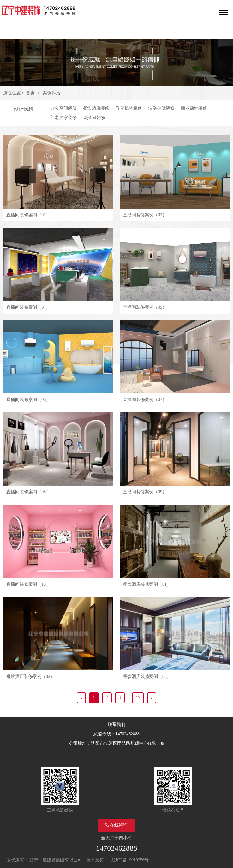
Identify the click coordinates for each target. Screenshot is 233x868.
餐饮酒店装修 (96, 108)
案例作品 (51, 93)
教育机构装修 (129, 108)
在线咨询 (116, 825)
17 (138, 698)
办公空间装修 (63, 108)
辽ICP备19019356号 (130, 860)
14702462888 (117, 848)
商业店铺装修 (194, 108)
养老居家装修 (63, 118)
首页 (30, 93)
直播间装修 (94, 118)
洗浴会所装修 (161, 108)
